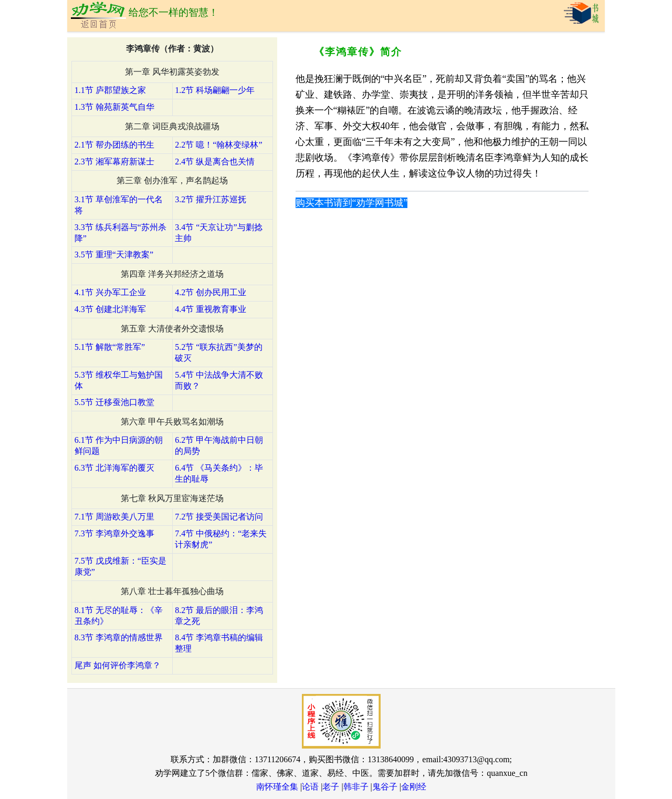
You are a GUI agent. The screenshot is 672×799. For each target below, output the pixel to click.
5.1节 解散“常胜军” (110, 347)
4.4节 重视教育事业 (211, 309)
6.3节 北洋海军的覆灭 (114, 468)
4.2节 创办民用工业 (211, 292)
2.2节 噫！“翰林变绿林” (218, 145)
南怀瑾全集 (277, 787)
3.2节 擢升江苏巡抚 (211, 199)
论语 (310, 787)
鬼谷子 (385, 787)
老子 (331, 787)
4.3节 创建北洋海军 (110, 309)
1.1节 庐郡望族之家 (110, 90)
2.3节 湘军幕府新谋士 (114, 162)
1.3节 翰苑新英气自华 (114, 107)
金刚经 (414, 787)
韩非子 (356, 787)
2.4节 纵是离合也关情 (215, 162)
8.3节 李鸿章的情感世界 (119, 637)
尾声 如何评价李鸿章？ (118, 665)
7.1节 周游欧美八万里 (114, 517)
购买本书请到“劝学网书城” (352, 203)
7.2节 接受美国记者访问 (219, 517)
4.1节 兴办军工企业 (110, 292)
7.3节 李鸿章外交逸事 (114, 533)
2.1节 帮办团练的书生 (114, 145)
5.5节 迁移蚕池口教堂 (114, 402)
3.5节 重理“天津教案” (114, 255)
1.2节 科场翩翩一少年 (215, 90)
